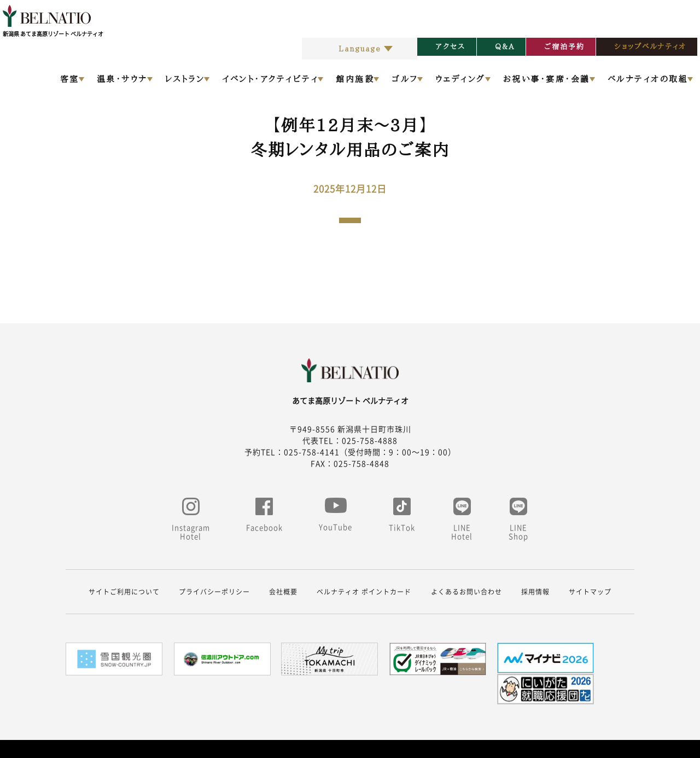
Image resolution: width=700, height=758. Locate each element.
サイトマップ (590, 591)
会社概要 (283, 591)
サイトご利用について (124, 591)
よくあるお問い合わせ (466, 591)
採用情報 (535, 591)
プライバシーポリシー (214, 591)
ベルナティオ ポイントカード (364, 591)
